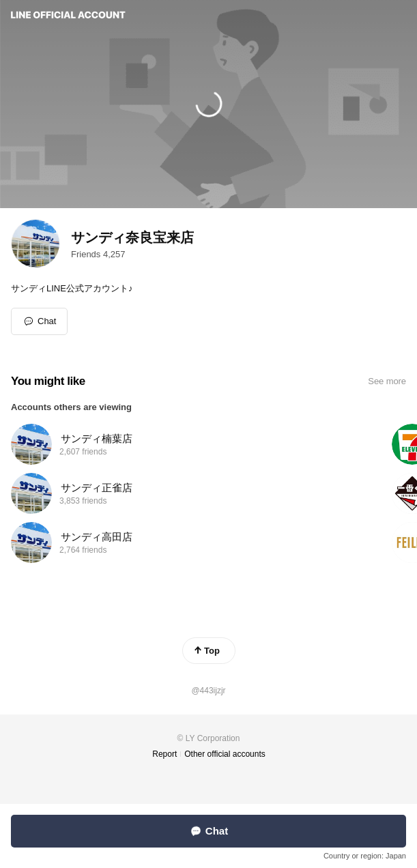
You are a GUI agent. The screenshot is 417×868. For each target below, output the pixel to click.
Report (164, 754)
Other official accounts (225, 754)
